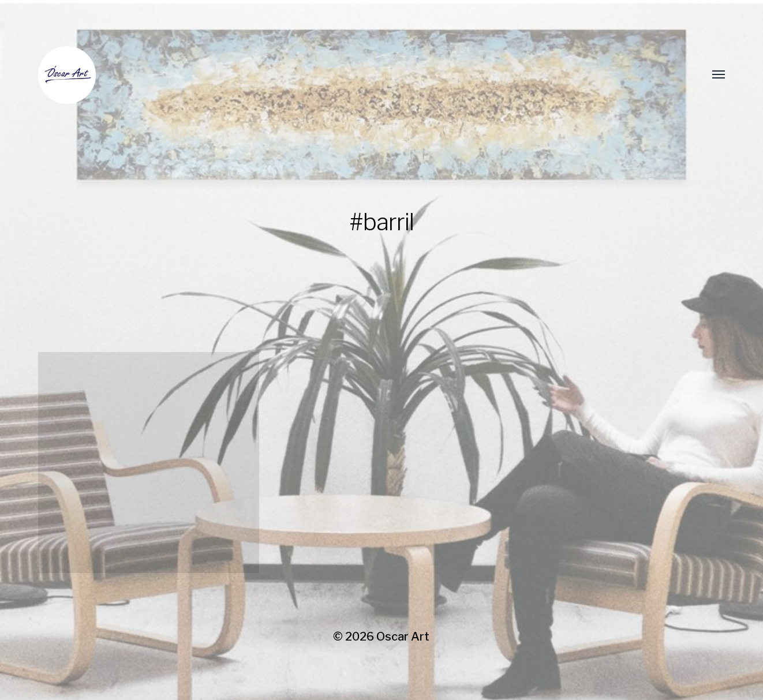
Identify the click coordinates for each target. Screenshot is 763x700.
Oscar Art (403, 637)
